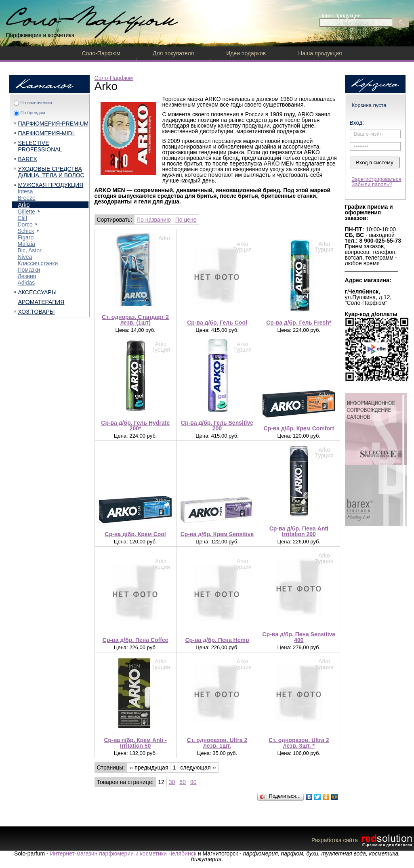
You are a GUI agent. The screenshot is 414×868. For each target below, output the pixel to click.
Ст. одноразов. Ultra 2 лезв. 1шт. (217, 743)
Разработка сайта (363, 840)
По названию (154, 220)
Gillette (27, 212)
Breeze (27, 198)
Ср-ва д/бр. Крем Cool (136, 534)
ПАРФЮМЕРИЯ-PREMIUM (54, 124)
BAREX (28, 159)
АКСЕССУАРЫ (38, 292)
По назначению (36, 103)
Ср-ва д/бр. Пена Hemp (217, 640)
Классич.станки (38, 263)
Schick (26, 231)
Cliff (23, 218)
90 (193, 782)
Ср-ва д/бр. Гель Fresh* (299, 323)
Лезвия (27, 276)
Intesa (25, 191)
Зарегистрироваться (377, 179)
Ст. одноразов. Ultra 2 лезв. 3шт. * (299, 743)
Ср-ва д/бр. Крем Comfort (299, 428)
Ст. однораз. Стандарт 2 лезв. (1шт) (135, 320)
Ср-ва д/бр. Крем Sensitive (217, 534)
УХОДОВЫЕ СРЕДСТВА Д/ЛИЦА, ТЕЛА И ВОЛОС (51, 172)
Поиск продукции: (341, 16)
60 (183, 782)
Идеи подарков (246, 53)
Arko (24, 205)
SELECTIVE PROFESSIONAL (40, 146)
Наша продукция (320, 53)
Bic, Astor (30, 250)
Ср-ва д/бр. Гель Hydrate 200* (135, 426)
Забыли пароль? (372, 184)
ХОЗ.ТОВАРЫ (37, 312)
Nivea (25, 257)
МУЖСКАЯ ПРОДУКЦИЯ (51, 185)
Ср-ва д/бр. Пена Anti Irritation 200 (299, 531)
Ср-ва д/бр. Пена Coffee (136, 640)
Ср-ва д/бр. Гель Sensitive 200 (217, 426)
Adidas (26, 283)
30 (172, 782)
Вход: (357, 123)
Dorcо (25, 224)
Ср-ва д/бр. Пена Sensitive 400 (299, 637)
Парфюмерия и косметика (40, 35)
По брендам (33, 113)
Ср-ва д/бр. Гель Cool (217, 323)
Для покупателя (173, 53)
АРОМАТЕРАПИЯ (41, 302)
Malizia (27, 244)
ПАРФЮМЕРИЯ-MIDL (47, 133)
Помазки (29, 270)
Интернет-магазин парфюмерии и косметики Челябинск (123, 853)
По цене (186, 220)
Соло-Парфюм (101, 53)
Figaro (26, 237)
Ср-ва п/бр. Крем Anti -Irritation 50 (135, 743)
